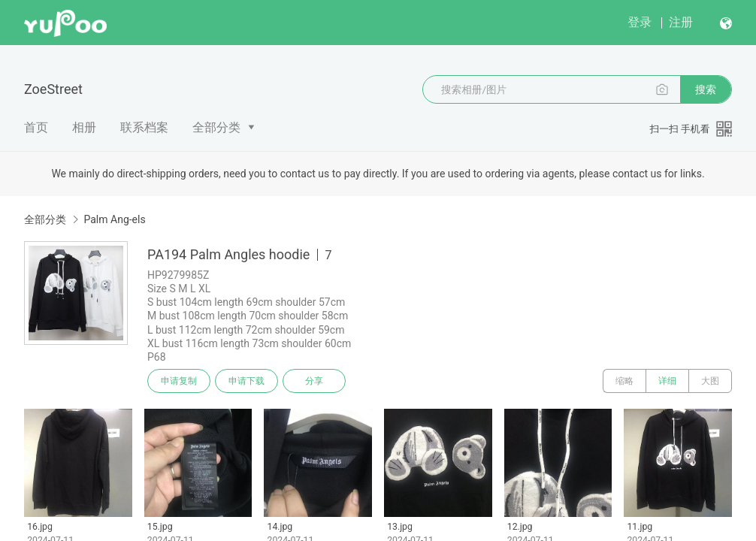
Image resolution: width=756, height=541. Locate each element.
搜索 (706, 89)
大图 (710, 381)
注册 (681, 22)
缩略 (624, 381)
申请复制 (179, 381)
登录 (640, 22)
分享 (314, 381)
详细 (667, 381)
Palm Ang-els (114, 219)
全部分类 (216, 127)
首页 (36, 127)
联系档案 (144, 127)
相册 (84, 127)
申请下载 (246, 381)
